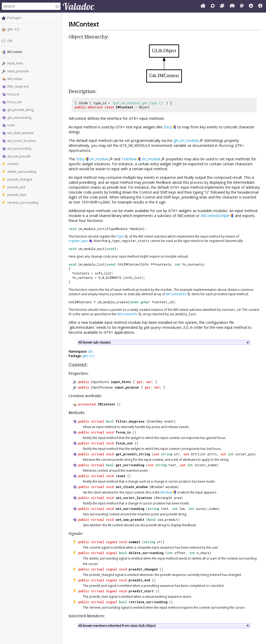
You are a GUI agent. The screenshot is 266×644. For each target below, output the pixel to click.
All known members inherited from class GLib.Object (117, 626)
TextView (129, 159)
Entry (168, 127)
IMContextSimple (215, 216)
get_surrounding (19, 118)
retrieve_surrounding (23, 203)
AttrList (198, 454)
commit (13, 164)
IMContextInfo (176, 294)
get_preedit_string (21, 110)
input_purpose (18, 71)
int (231, 454)
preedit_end (16, 187)
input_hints (15, 63)
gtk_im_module (186, 140)
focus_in (13, 94)
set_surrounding (19, 149)
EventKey (155, 421)
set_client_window (20, 133)
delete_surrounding (22, 172)
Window (157, 487)
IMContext (15, 79)
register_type (78, 241)
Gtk (10, 41)
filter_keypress (18, 86)
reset (11, 125)
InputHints (100, 382)
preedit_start (17, 195)
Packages (14, 18)
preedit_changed (20, 179)
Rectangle (164, 498)
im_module (99, 159)
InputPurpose (102, 387)
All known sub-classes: (95, 342)
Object (144, 107)
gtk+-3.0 (13, 29)
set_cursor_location (22, 141)
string (167, 454)
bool (110, 421)
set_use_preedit (19, 156)
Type (120, 236)
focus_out (14, 102)
